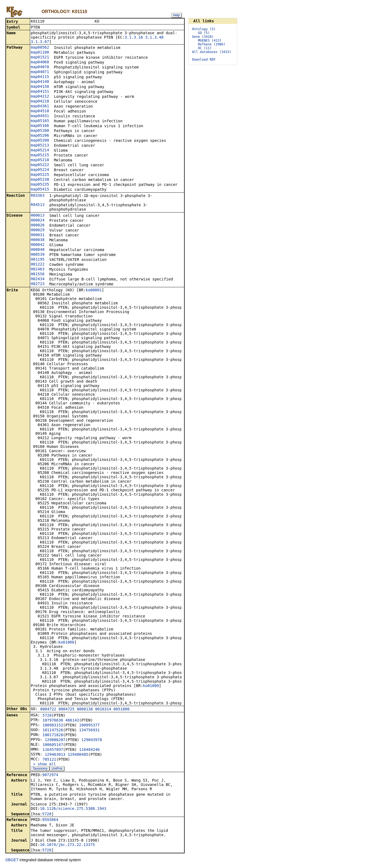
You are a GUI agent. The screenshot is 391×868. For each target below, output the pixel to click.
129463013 (55, 755)
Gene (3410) (203, 37)
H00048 (38, 250)
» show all (43, 764)
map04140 (40, 82)
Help (176, 15)
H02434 (38, 279)
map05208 (40, 141)
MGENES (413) (210, 40)
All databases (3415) (212, 52)
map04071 (40, 72)
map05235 (40, 185)
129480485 (78, 755)
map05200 (40, 131)
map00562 (40, 48)
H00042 (38, 245)
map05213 (40, 146)
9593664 (50, 820)
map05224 (40, 170)
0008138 (85, 710)
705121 (49, 760)
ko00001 (94, 291)
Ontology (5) (204, 29)
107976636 (53, 721)
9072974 (50, 775)
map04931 (40, 116)
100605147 (53, 745)
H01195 (38, 260)
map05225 (40, 175)
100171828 (53, 735)
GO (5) (204, 33)
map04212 (40, 97)
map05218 (40, 160)
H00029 (38, 230)
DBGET (12, 860)
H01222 (38, 265)
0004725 (66, 710)
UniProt (57, 769)
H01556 (38, 274)
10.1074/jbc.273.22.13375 (67, 845)
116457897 (53, 750)
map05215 (40, 155)
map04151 (40, 92)
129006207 (55, 740)
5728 (47, 716)
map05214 (40, 151)
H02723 (38, 284)
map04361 (40, 107)
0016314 (103, 710)
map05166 (40, 126)
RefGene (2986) (212, 44)
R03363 (38, 196)
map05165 (40, 121)
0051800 (122, 710)
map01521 (40, 58)
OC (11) (205, 48)
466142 (72, 721)
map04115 (40, 77)
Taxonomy (40, 769)
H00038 (38, 240)
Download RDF (204, 60)
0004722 (48, 710)
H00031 (38, 235)
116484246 (89, 750)
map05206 (40, 136)
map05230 (40, 180)
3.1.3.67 (40, 42)
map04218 (40, 102)
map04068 (40, 63)
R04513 (38, 205)
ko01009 (151, 686)
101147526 (53, 730)
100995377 (89, 726)
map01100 (40, 53)
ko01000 (66, 643)
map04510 (40, 111)
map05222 (40, 165)
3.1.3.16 (134, 38)
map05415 (40, 190)
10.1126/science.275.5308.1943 (73, 809)
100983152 (53, 726)
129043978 (92, 740)
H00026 (38, 226)
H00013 (38, 216)
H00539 (38, 255)
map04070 (40, 67)
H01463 (38, 270)
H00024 (38, 221)
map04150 (40, 87)
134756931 (89, 730)
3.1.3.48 (154, 38)
